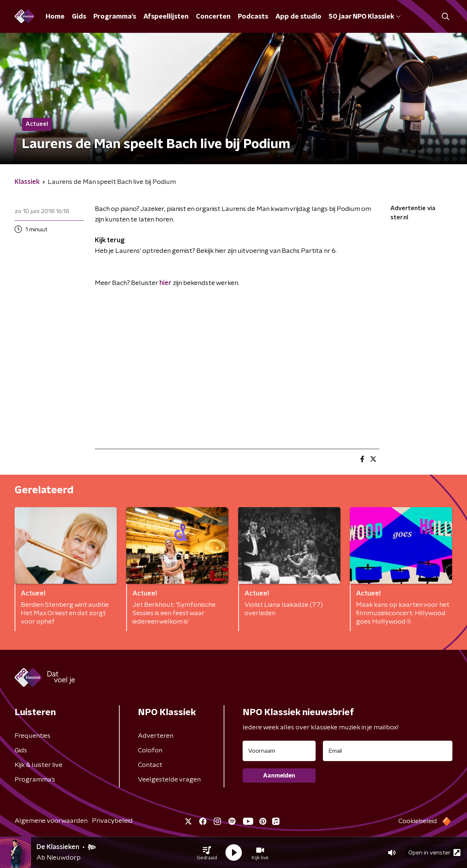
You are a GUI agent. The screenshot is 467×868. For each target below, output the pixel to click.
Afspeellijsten (166, 17)
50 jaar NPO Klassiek (365, 17)
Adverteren (156, 736)
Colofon (150, 751)
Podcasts (253, 17)
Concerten (213, 17)
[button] (207, 853)
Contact (150, 765)
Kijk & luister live (38, 765)
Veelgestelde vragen (169, 780)
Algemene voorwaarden (51, 821)
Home (55, 17)
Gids (79, 17)
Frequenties (32, 736)
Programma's (115, 17)
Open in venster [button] (434, 852)
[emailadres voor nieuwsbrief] (388, 751)
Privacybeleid (112, 821)
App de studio (298, 17)
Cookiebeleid (418, 821)
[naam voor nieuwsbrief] (279, 751)
